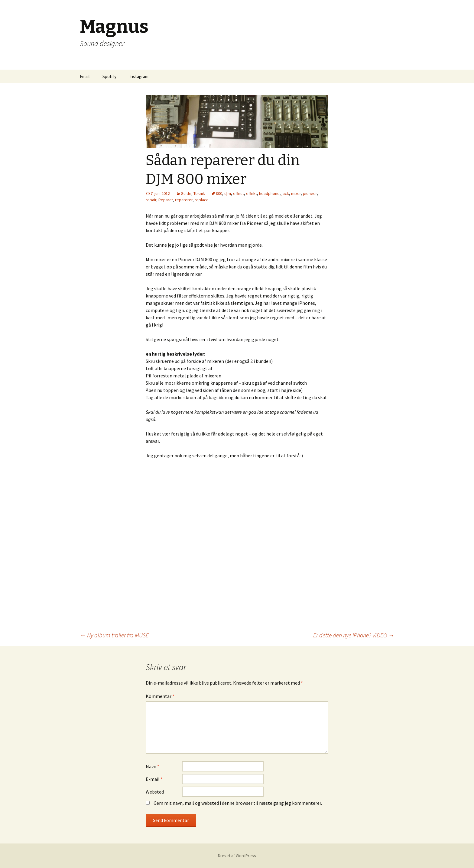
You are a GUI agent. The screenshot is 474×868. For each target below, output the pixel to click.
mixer (296, 193)
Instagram (139, 76)
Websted (155, 792)
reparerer (184, 200)
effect (239, 193)
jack (285, 193)
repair (151, 200)
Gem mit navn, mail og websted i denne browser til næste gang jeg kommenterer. (238, 803)
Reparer (166, 200)
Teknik (199, 193)
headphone (269, 193)
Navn (153, 766)
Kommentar (160, 696)
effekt (252, 193)
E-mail (154, 779)
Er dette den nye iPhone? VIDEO (354, 635)
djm (228, 193)
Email (85, 76)
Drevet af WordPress (237, 856)
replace (202, 200)
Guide (186, 193)
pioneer (310, 193)
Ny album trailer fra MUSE (114, 635)
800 (219, 193)
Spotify (109, 76)
